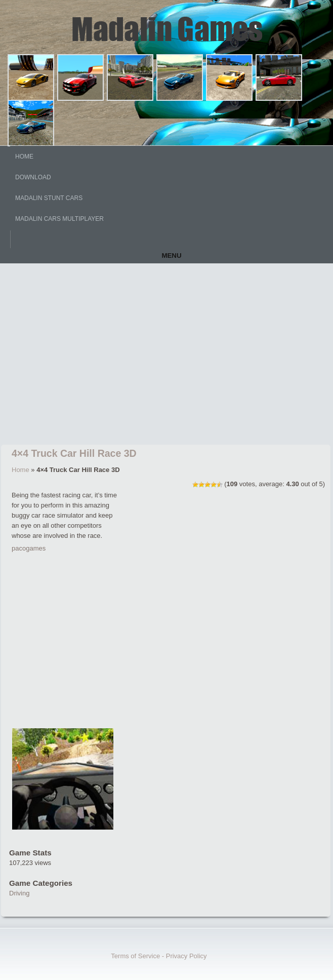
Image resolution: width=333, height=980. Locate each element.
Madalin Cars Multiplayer (59, 219)
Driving (19, 893)
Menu (171, 256)
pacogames (29, 548)
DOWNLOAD (33, 177)
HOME (24, 156)
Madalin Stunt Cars (49, 198)
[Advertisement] (166, 356)
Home (20, 470)
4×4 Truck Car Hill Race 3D (74, 453)
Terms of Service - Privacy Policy (159, 956)
